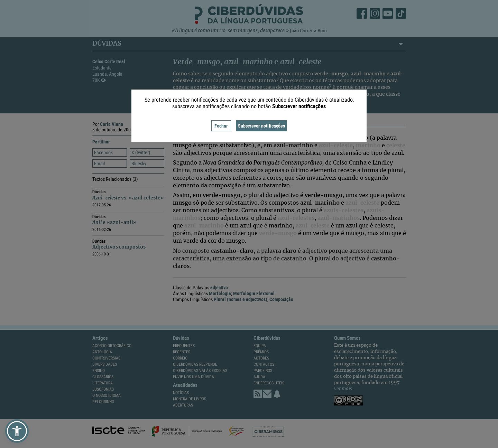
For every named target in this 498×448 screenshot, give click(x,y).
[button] (17, 431)
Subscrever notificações (261, 126)
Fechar (221, 126)
